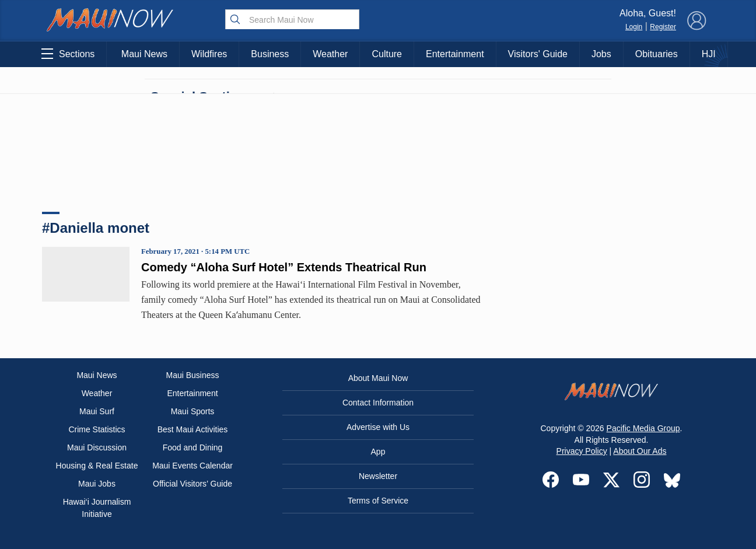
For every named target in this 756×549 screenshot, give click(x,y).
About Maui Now (378, 378)
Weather (330, 54)
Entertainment (455, 54)
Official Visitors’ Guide (192, 484)
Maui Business (192, 375)
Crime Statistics (97, 429)
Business (270, 54)
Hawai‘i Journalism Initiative (97, 508)
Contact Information (378, 403)
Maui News (144, 54)
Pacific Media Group (643, 428)
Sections (68, 54)
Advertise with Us (378, 427)
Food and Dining (193, 447)
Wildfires (209, 54)
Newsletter (378, 476)
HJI (709, 54)
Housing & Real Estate (97, 466)
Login (634, 27)
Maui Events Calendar (192, 466)
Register (663, 27)
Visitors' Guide (538, 54)
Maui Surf (97, 411)
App (378, 452)
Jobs (601, 54)
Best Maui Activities (193, 429)
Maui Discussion (97, 447)
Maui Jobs (97, 484)
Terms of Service (378, 501)
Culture (387, 54)
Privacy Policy (582, 451)
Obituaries (657, 54)
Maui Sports (193, 411)
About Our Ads (640, 451)
